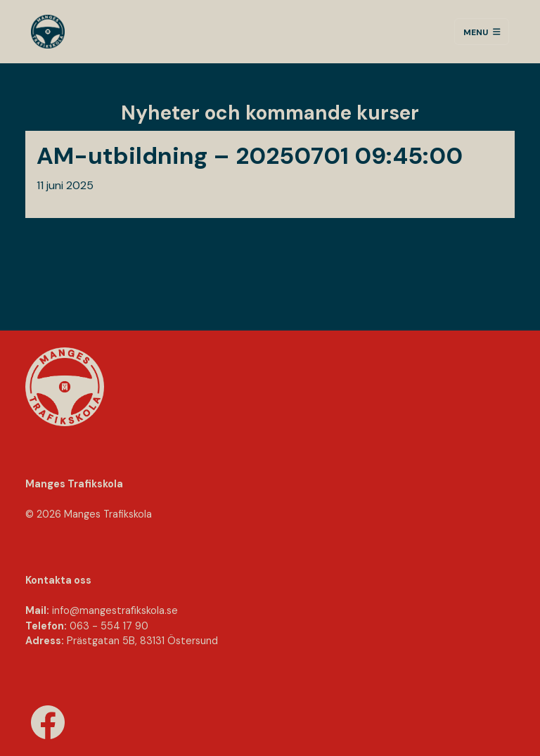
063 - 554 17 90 (109, 626)
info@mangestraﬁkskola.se (115, 610)
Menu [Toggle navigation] (482, 32)
